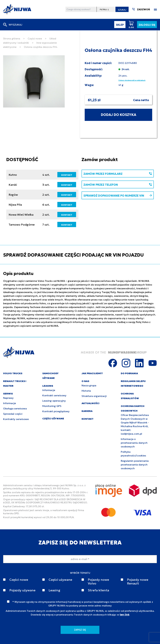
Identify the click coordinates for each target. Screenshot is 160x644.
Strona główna (12, 39)
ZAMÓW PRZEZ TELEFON (118, 185)
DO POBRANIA (129, 373)
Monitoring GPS (52, 406)
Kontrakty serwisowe (16, 419)
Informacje (10, 403)
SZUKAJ (122, 10)
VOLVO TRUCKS (13, 373)
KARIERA (87, 411)
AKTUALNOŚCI (90, 403)
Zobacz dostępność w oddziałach (132, 80)
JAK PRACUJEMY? (92, 373)
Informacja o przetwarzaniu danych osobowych (134, 443)
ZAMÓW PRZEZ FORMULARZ (118, 174)
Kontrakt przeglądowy (56, 411)
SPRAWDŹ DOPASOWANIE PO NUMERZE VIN (118, 196)
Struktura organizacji (94, 396)
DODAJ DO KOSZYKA (119, 115)
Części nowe (35, 39)
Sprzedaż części (13, 414)
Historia (86, 391)
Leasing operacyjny (54, 401)
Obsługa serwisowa (15, 408)
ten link (125, 615)
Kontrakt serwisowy (54, 395)
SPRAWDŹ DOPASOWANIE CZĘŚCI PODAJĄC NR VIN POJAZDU (73, 255)
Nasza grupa (89, 385)
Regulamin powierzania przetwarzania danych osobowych (135, 465)
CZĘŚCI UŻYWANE (53, 419)
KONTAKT (67, 175)
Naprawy (8, 398)
